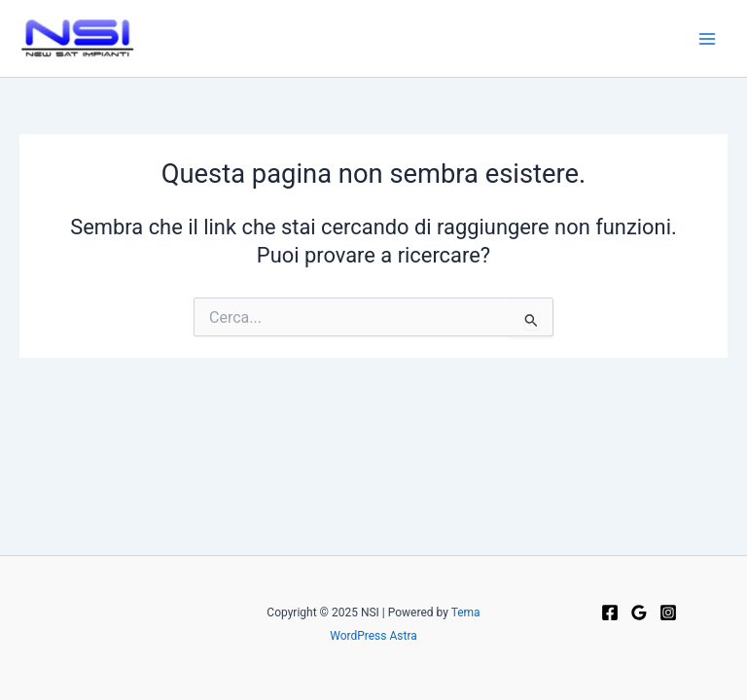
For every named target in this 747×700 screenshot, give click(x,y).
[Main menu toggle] (707, 39)
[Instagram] (668, 612)
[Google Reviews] (639, 612)
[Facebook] (610, 612)
